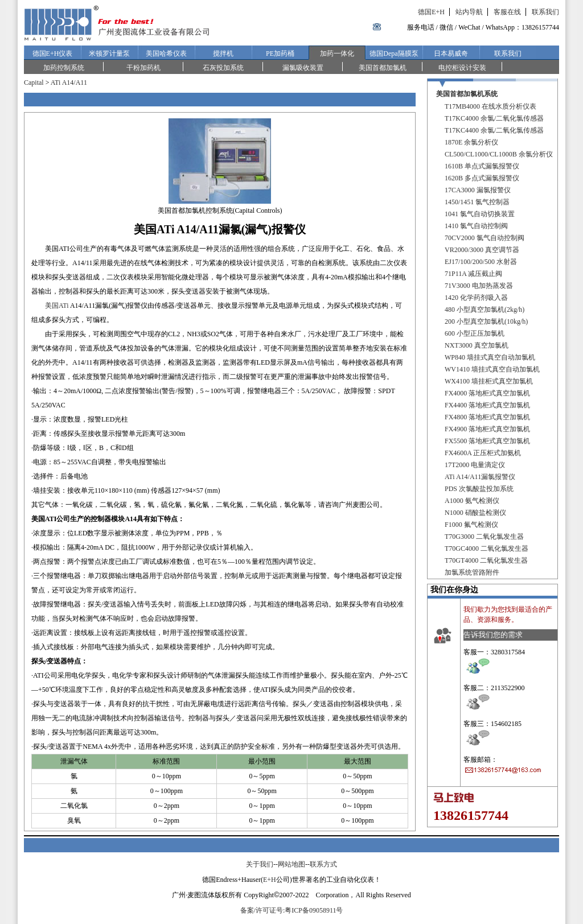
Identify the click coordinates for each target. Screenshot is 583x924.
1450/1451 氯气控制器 (477, 202)
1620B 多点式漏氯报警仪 (482, 178)
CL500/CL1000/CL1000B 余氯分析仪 (499, 154)
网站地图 (291, 864)
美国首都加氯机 (383, 68)
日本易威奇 (451, 53)
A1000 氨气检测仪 (472, 501)
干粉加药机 (143, 68)
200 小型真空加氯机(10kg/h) (486, 321)
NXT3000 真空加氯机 (477, 345)
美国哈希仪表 (166, 53)
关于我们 (260, 864)
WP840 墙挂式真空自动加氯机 (490, 357)
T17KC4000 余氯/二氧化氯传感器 (494, 118)
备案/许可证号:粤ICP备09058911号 (292, 910)
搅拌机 (223, 53)
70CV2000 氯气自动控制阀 (485, 238)
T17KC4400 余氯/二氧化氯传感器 (494, 130)
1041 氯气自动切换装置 (480, 214)
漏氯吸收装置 (303, 68)
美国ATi (57, 306)
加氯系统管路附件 (472, 572)
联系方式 (323, 864)
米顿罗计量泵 (109, 53)
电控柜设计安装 (462, 68)
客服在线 (507, 12)
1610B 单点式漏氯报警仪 (482, 166)
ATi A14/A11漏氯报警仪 (480, 477)
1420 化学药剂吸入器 (476, 298)
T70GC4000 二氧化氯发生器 (486, 548)
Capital (34, 82)
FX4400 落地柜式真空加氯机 (487, 405)
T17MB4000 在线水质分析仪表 (490, 106)
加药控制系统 (64, 68)
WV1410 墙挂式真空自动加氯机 (492, 369)
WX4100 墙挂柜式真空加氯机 (489, 381)
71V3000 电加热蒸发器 (479, 286)
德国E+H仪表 (53, 53)
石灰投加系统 (223, 68)
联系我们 (545, 12)
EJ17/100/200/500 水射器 (481, 262)
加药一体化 (337, 53)
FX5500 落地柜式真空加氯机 (487, 441)
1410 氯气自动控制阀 (476, 226)
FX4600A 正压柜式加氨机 (483, 453)
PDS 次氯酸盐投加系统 (479, 489)
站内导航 (469, 12)
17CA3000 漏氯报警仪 (478, 190)
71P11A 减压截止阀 (473, 274)
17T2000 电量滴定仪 (475, 465)
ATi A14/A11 (69, 82)
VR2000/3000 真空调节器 (482, 250)
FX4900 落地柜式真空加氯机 (487, 429)
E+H (270, 880)
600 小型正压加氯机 (475, 333)
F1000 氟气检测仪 (471, 525)
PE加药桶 (280, 53)
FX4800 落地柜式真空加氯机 (487, 417)
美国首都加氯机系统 (467, 94)
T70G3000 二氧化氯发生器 (484, 537)
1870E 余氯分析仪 (471, 142)
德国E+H (431, 12)
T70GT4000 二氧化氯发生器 (486, 560)
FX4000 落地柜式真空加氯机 (487, 393)
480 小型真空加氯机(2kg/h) (485, 310)
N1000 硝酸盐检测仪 (475, 513)
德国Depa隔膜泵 (394, 53)
